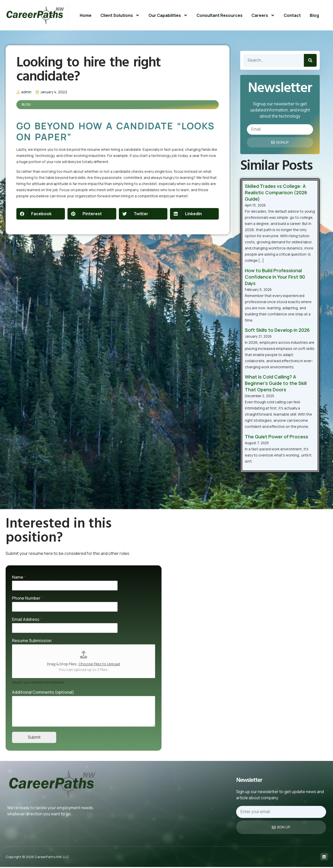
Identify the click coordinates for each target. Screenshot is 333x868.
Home (86, 15)
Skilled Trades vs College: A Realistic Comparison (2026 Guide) (276, 193)
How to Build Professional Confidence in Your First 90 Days (275, 277)
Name (19, 578)
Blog (314, 15)
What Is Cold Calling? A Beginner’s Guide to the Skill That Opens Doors (276, 384)
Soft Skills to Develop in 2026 (277, 330)
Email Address (27, 620)
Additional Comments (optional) (43, 693)
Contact (292, 15)
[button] (41, 214)
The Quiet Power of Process (277, 437)
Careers (263, 15)
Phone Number (27, 598)
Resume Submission (33, 641)
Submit (34, 738)
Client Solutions (120, 15)
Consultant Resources (220, 15)
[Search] (310, 60)
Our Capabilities (168, 15)
